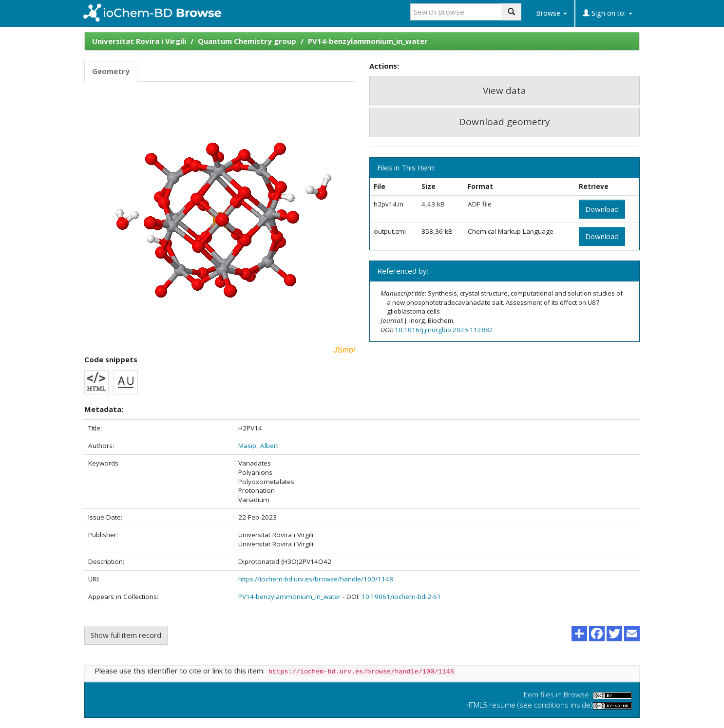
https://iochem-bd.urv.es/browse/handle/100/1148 (316, 579)
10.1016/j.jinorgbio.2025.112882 (444, 330)
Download (602, 209)
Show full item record (126, 635)
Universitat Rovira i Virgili (139, 41)
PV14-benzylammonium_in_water (368, 41)
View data (505, 91)
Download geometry (505, 122)
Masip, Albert (258, 446)
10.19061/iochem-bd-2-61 (401, 597)
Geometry (111, 71)
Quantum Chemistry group (247, 41)
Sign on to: (608, 13)
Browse (552, 13)
